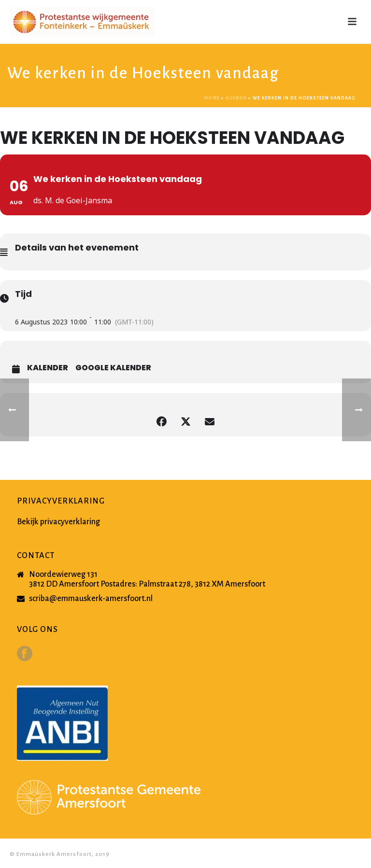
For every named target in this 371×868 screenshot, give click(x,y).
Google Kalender (113, 368)
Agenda (236, 98)
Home (212, 98)
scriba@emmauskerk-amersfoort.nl (91, 599)
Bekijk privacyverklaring (58, 522)
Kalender (48, 368)
